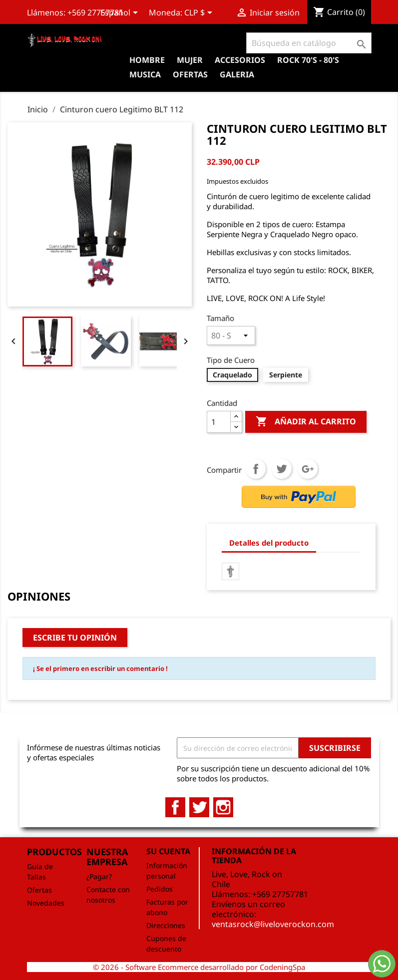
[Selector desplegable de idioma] (121, 13)
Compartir (256, 469)
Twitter (199, 807)
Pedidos (160, 889)
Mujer (190, 60)
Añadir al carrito (306, 422)
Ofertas (39, 890)
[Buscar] (309, 43)
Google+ (308, 469)
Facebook (175, 807)
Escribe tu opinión (75, 638)
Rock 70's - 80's (308, 60)
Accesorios (240, 60)
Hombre (147, 60)
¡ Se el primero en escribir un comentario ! (100, 668)
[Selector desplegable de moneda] (200, 13)
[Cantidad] (219, 422)
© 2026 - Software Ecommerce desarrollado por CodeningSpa (199, 967)
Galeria (237, 74)
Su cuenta (168, 851)
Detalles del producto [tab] (269, 543)
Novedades (46, 903)
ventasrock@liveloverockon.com (273, 924)
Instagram (223, 807)
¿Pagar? (99, 876)
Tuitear (282, 469)
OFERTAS (190, 74)
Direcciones (166, 925)
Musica (145, 74)
